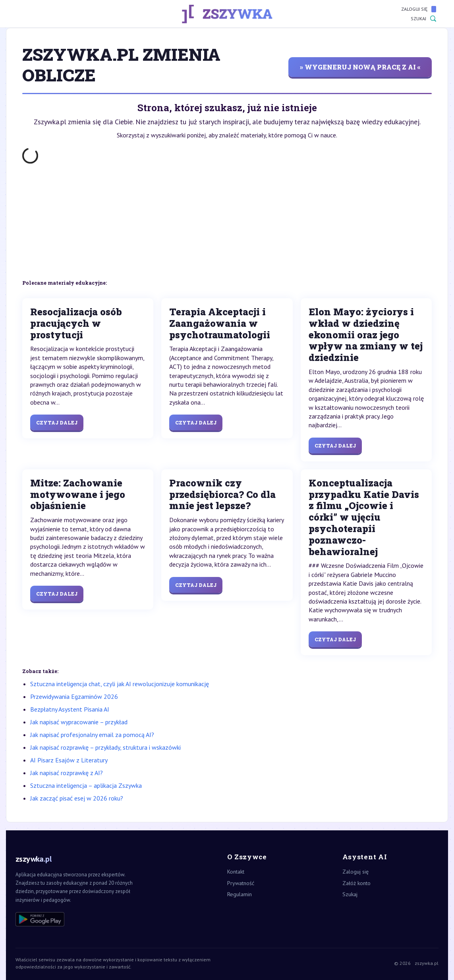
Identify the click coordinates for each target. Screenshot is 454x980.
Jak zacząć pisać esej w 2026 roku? (77, 798)
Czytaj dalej (57, 422)
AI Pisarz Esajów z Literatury (69, 760)
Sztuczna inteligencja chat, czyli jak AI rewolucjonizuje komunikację (120, 684)
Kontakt (236, 872)
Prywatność (241, 883)
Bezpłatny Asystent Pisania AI (70, 709)
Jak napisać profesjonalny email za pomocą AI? (92, 735)
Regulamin (240, 894)
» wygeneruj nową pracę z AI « (360, 67)
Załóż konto (356, 883)
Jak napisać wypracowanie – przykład (79, 722)
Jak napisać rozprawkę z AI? (67, 773)
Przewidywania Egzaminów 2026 (74, 696)
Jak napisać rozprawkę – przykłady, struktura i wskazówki (105, 747)
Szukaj (423, 19)
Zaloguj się (419, 9)
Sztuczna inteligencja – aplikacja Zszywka (86, 785)
